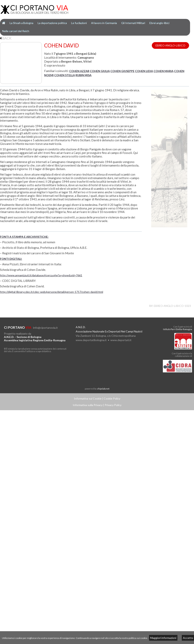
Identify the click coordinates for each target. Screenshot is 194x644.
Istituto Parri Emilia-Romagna (178, 329)
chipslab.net (103, 389)
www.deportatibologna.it (91, 340)
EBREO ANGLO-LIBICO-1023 (172, 306)
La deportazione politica (52, 23)
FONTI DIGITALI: (11, 259)
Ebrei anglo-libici (159, 23)
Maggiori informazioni (163, 638)
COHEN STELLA (65, 75)
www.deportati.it (121, 340)
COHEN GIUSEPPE (122, 71)
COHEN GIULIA (100, 71)
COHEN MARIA (164, 71)
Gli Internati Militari (133, 23)
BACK (6, 38)
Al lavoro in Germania (104, 23)
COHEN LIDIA (144, 71)
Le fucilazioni (79, 23)
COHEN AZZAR (79, 71)
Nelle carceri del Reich (16, 31)
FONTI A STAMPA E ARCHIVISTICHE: (24, 237)
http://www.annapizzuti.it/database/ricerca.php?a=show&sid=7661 (41, 275)
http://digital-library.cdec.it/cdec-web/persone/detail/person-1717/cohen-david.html (52, 292)
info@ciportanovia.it (45, 328)
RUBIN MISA (83, 75)
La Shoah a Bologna (21, 23)
